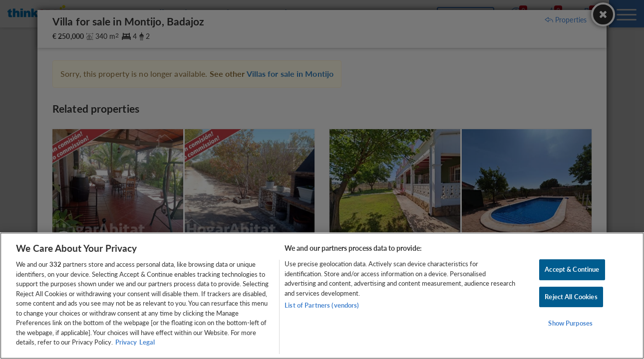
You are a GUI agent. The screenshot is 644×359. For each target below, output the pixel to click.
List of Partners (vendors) (322, 305)
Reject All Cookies (571, 297)
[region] (322, 296)
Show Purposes (570, 324)
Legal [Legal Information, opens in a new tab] (147, 342)
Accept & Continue (572, 269)
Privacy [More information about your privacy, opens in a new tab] (126, 342)
